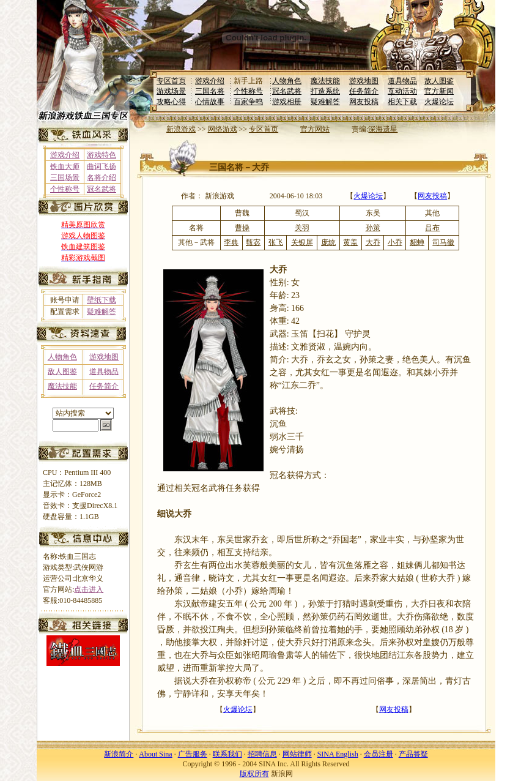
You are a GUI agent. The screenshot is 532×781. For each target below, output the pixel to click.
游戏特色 (102, 155)
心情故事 (210, 102)
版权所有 (254, 774)
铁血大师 (65, 166)
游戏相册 (287, 102)
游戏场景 (171, 91)
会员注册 (379, 754)
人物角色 (287, 81)
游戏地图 (364, 81)
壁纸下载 (102, 300)
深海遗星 (383, 129)
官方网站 (315, 129)
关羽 (302, 228)
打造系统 (325, 91)
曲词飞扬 (102, 166)
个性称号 (248, 91)
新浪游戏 (181, 129)
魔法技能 (325, 81)
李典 (231, 242)
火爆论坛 (439, 102)
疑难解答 (325, 102)
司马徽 (443, 242)
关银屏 (302, 242)
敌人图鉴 (439, 81)
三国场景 (65, 177)
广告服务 (193, 754)
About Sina (155, 754)
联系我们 (227, 754)
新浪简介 (119, 754)
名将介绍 (102, 177)
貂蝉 (417, 242)
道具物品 (402, 81)
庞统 (328, 242)
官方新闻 (439, 91)
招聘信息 (262, 754)
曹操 (242, 228)
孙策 (373, 228)
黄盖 (350, 242)
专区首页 (171, 81)
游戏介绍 (210, 81)
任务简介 (364, 91)
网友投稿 (364, 102)
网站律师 (297, 754)
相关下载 (402, 102)
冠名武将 (287, 91)
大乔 (373, 242)
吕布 (432, 228)
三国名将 (210, 91)
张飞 (276, 242)
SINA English (338, 754)
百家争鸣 (248, 102)
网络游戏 (223, 129)
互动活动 (402, 91)
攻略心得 (171, 102)
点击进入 (89, 589)
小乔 (395, 242)
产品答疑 (413, 754)
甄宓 (253, 242)
